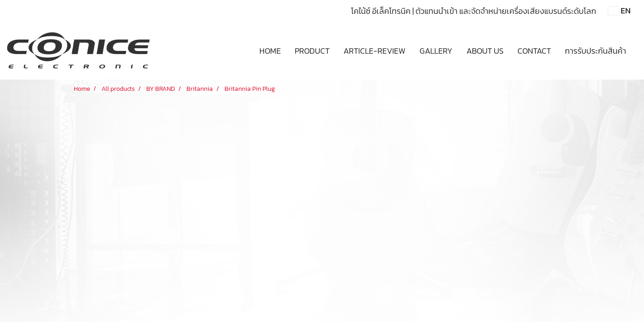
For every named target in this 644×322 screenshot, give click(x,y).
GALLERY (436, 51)
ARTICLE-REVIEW (375, 51)
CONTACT (534, 51)
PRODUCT (312, 51)
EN (619, 11)
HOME (270, 51)
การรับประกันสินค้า (595, 51)
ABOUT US (485, 51)
